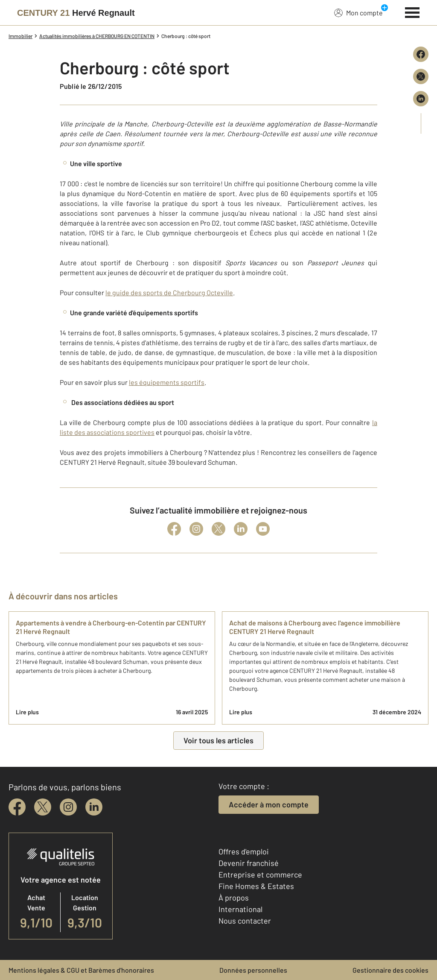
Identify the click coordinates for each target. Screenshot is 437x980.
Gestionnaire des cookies (390, 970)
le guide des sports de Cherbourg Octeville (169, 292)
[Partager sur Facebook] (421, 54)
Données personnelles (253, 970)
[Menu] (412, 12)
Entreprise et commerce (260, 874)
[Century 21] (76, 13)
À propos (234, 898)
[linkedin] (94, 807)
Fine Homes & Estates (256, 886)
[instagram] (68, 807)
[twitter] (43, 807)
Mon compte (358, 12)
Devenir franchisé (249, 863)
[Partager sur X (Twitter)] (421, 76)
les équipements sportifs (167, 382)
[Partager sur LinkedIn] (421, 99)
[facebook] (17, 807)
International (240, 909)
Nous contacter (245, 921)
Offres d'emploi (244, 851)
